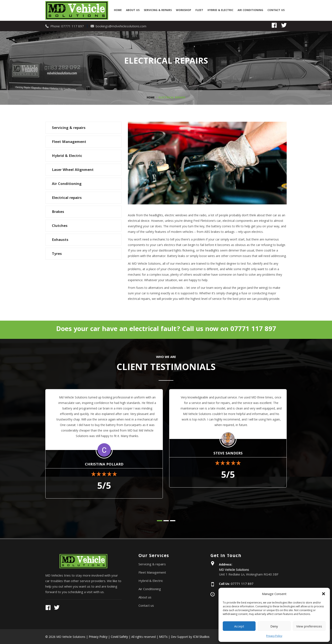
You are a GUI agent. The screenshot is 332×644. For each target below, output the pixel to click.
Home (118, 10)
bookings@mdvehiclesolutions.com (121, 26)
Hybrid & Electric (220, 10)
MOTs (163, 636)
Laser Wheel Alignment (73, 170)
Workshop (184, 10)
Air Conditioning (250, 10)
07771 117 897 (73, 26)
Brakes (58, 212)
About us (133, 10)
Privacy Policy (274, 636)
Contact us (276, 10)
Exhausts (60, 240)
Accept (239, 626)
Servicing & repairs (158, 10)
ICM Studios (201, 636)
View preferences (309, 626)
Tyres (57, 254)
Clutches (60, 226)
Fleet (199, 10)
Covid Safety (119, 636)
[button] (324, 594)
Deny (274, 626)
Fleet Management (69, 142)
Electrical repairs (67, 198)
